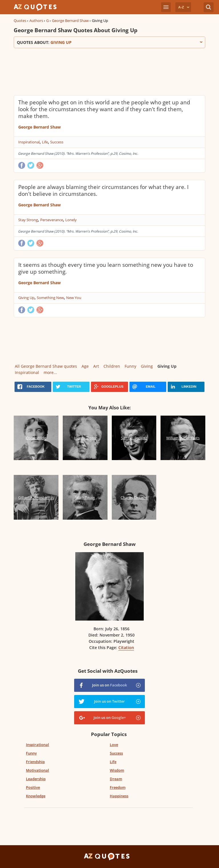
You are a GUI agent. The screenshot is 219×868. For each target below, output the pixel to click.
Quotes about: (109, 42)
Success (57, 142)
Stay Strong (28, 220)
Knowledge (36, 796)
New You (74, 298)
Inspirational (29, 142)
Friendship (35, 762)
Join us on (109, 685)
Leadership (36, 779)
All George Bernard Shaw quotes (46, 366)
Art (96, 366)
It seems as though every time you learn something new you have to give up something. (106, 268)
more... (50, 372)
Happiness (119, 796)
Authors (36, 21)
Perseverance (52, 220)
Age (85, 366)
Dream (116, 779)
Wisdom (117, 770)
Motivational (37, 770)
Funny (130, 366)
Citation (126, 648)
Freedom (118, 787)
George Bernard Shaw (70, 21)
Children (112, 366)
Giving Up (26, 298)
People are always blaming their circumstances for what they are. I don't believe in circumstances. (103, 190)
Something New (50, 298)
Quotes (20, 21)
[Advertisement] (109, 71)
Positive (33, 787)
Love (114, 745)
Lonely (71, 220)
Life (45, 142)
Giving (147, 366)
